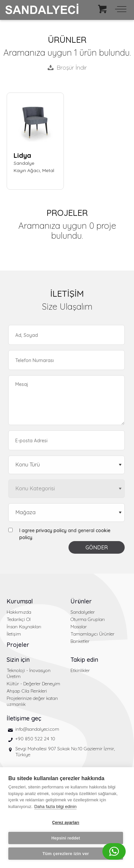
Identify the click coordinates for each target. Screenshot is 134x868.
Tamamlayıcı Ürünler (92, 634)
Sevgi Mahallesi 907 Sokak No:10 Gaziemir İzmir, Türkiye (65, 752)
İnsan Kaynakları (24, 627)
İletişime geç (24, 718)
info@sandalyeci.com (37, 729)
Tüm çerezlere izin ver (66, 854)
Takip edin (84, 660)
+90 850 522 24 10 (35, 739)
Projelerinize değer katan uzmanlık (32, 701)
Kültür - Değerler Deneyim (33, 684)
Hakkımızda (19, 612)
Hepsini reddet (66, 838)
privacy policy (51, 530)
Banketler (80, 641)
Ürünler (81, 601)
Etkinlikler (80, 670)
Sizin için (18, 660)
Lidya (22, 155)
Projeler (18, 645)
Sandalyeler (83, 612)
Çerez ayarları (66, 823)
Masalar (79, 627)
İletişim (14, 634)
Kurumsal (20, 601)
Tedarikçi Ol (19, 619)
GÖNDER (97, 547)
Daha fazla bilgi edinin (55, 806)
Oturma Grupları (88, 619)
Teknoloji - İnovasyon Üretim (29, 673)
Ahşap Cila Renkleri (27, 691)
